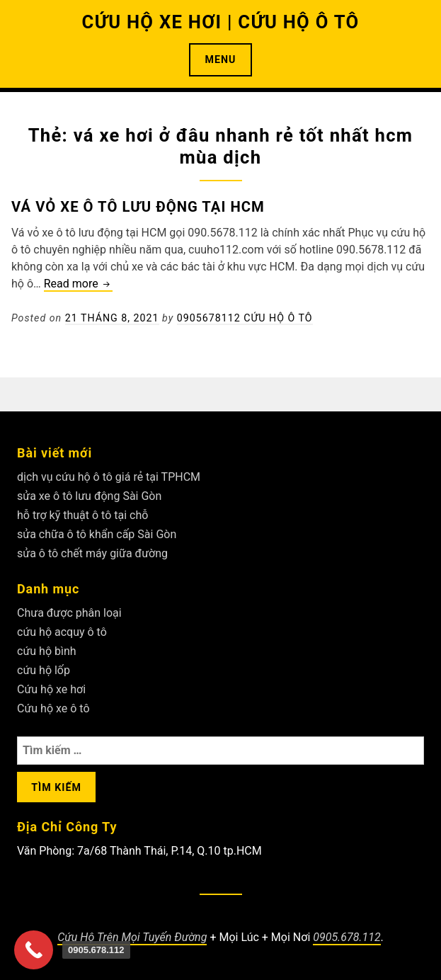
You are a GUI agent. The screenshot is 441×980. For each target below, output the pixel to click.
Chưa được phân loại (69, 613)
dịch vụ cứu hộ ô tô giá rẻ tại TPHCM (109, 477)
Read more (78, 284)
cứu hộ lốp (44, 670)
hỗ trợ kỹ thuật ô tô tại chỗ (82, 515)
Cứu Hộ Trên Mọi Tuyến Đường (132, 937)
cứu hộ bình (47, 651)
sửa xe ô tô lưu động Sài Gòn (89, 496)
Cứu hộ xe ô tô (53, 708)
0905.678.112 (346, 937)
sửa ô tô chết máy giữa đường (92, 553)
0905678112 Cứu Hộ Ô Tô (245, 318)
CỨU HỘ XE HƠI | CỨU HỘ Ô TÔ (221, 22)
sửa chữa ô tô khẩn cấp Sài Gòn (97, 534)
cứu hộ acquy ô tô (62, 632)
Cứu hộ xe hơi (51, 689)
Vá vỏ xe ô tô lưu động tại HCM (138, 207)
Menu (221, 59)
